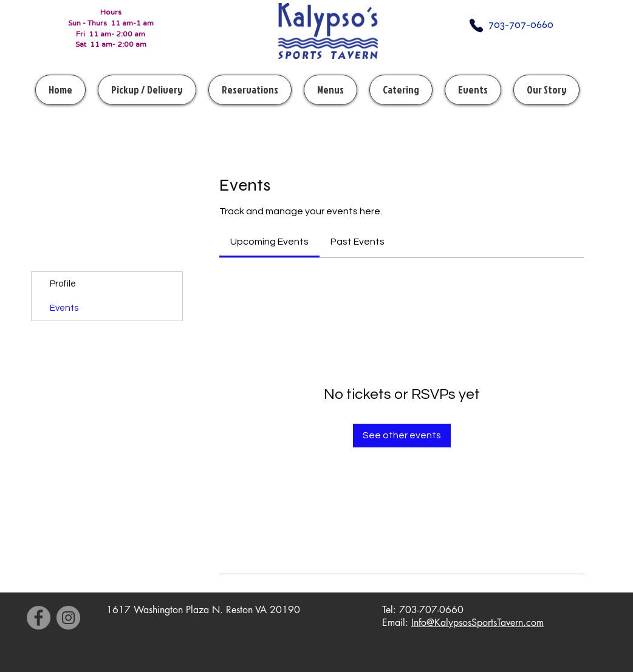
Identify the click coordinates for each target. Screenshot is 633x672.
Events (64, 308)
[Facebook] (39, 618)
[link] (269, 242)
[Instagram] (68, 618)
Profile (63, 284)
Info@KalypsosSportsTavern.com (477, 623)
